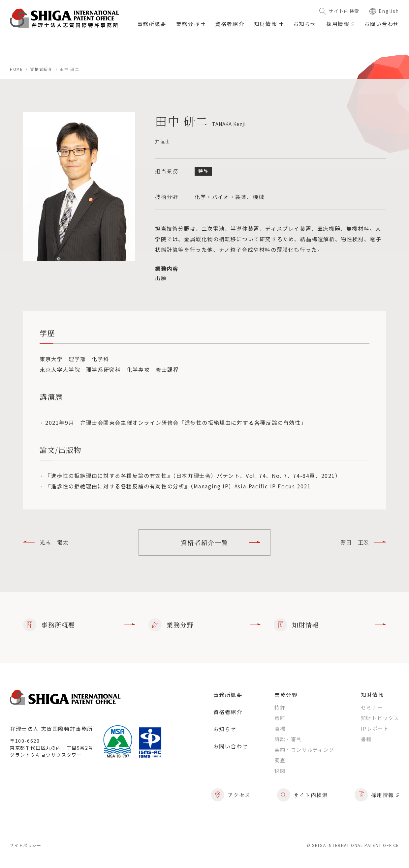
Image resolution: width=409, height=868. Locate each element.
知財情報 (330, 625)
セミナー (372, 707)
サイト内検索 (339, 11)
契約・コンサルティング (304, 750)
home (16, 69)
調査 (280, 760)
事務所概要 (152, 24)
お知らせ (305, 24)
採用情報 (340, 24)
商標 (280, 728)
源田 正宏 (363, 542)
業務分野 (204, 625)
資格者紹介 (230, 24)
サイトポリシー (26, 845)
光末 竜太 (46, 542)
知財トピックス (380, 718)
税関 (280, 771)
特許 (280, 707)
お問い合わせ (382, 24)
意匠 (280, 718)
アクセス (231, 795)
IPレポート (375, 728)
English (384, 11)
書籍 (366, 739)
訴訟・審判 (288, 739)
